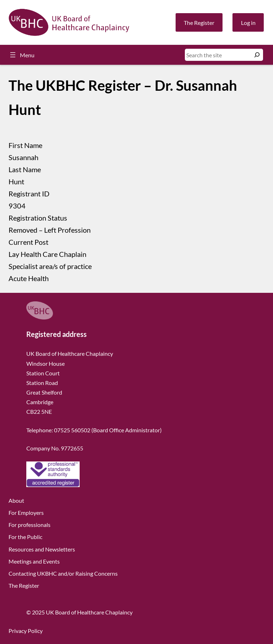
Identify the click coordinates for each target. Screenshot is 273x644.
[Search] (257, 55)
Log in (248, 23)
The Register (199, 23)
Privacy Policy (26, 631)
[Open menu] (22, 55)
